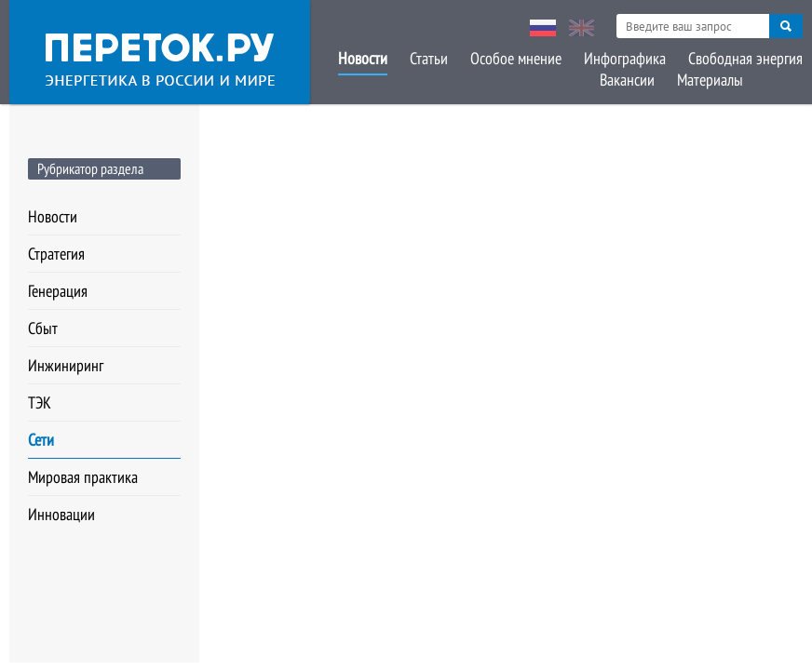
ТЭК (40, 402)
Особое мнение (516, 58)
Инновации (61, 514)
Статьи (429, 58)
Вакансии (627, 80)
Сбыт (43, 328)
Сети (41, 440)
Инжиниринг (66, 365)
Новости (363, 58)
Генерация (58, 291)
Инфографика (625, 58)
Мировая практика (83, 477)
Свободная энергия (745, 58)
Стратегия (56, 254)
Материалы (710, 80)
